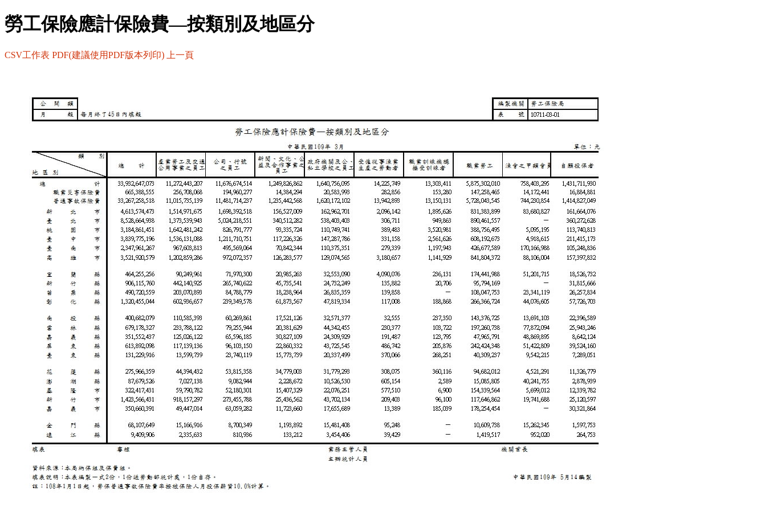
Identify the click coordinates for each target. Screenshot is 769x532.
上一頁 (180, 55)
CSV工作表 (27, 55)
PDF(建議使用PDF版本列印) (108, 55)
